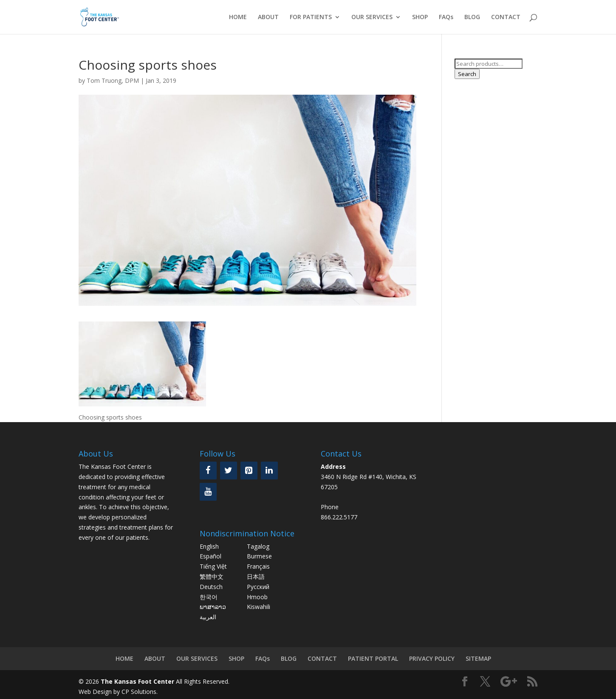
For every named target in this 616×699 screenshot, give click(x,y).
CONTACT (506, 17)
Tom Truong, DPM (113, 80)
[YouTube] (208, 492)
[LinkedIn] (269, 471)
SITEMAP (478, 658)
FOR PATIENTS (311, 17)
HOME (238, 17)
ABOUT (268, 17)
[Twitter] (229, 471)
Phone (330, 507)
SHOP (420, 17)
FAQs (446, 17)
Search (467, 74)
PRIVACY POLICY (432, 658)
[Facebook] (208, 471)
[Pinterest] (249, 471)
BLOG (472, 17)
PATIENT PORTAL (373, 658)
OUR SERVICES (372, 17)
